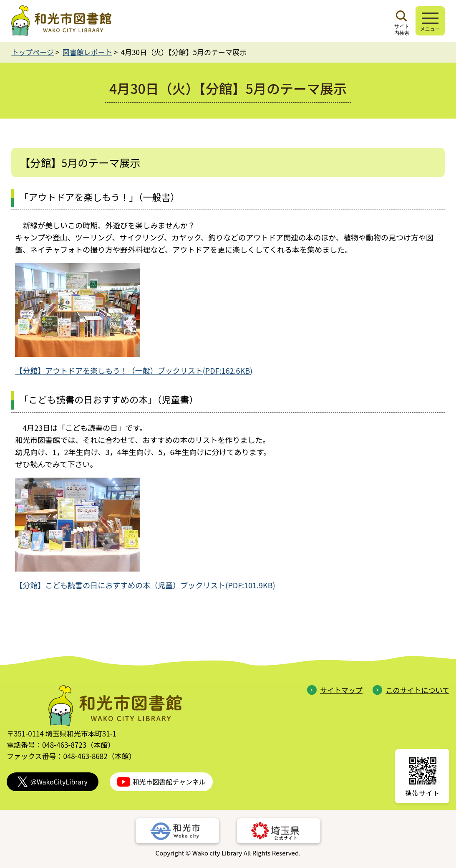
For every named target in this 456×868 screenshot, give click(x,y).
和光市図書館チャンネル (161, 782)
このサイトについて (411, 690)
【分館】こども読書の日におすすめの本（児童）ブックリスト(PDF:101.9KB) (145, 585)
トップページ (33, 52)
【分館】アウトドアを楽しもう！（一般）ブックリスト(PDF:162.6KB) (134, 370)
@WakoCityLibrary (53, 782)
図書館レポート (87, 52)
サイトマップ (335, 690)
